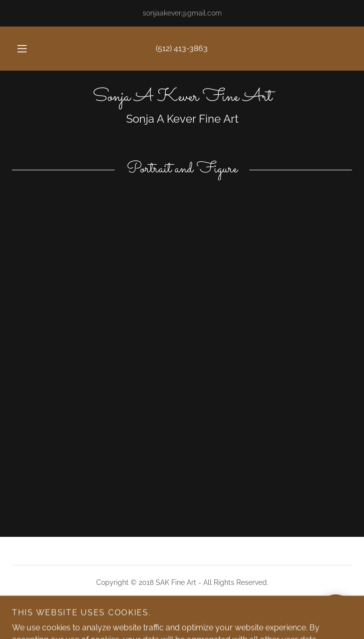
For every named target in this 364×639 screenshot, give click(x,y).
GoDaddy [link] (203, 617)
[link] (182, 97)
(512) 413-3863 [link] (182, 48)
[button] (28, 49)
